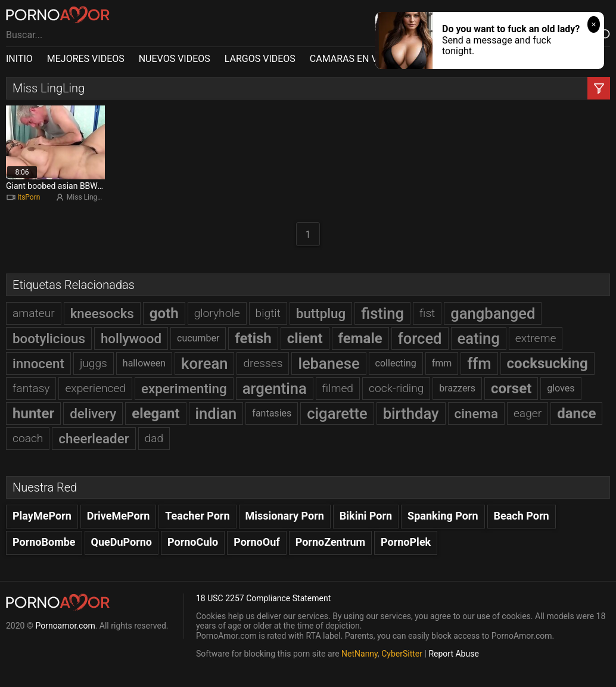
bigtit (268, 313)
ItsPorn (29, 197)
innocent (38, 363)
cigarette (337, 414)
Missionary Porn (285, 516)
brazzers (457, 388)
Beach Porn (522, 516)
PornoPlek (406, 542)
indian (216, 414)
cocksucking (547, 363)
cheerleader (94, 439)
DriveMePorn (119, 516)
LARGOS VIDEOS (260, 59)
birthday (411, 414)
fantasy (31, 388)
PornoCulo (193, 542)
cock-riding (396, 388)
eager (528, 413)
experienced (95, 388)
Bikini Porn (366, 516)
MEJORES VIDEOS (86, 59)
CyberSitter (402, 654)
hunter (33, 414)
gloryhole (217, 313)
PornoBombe (44, 542)
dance (576, 414)
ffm (479, 363)
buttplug (321, 313)
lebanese (329, 363)
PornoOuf (256, 542)
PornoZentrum (330, 542)
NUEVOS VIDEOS (175, 59)
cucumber (198, 338)
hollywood (131, 338)
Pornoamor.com (65, 626)
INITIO (19, 59)
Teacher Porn (197, 516)
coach (28, 438)
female (360, 338)
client (305, 338)
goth (164, 313)
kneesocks (102, 313)
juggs (94, 363)
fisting (382, 313)
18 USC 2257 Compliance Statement (263, 598)
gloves (561, 388)
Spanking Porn (443, 516)
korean (204, 363)
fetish (253, 338)
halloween (144, 363)
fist (427, 313)
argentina (275, 388)
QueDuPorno (122, 542)
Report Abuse (453, 654)
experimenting (184, 388)
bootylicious (49, 338)
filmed (338, 388)
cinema (476, 414)
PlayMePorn (42, 516)
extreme (536, 338)
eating (479, 338)
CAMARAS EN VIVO (351, 59)
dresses (263, 363)
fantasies (272, 413)
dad (154, 438)
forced (420, 338)
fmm (442, 363)
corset (511, 388)
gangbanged (493, 313)
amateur (34, 313)
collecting (396, 363)
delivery (93, 414)
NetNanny (360, 654)
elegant (155, 414)
